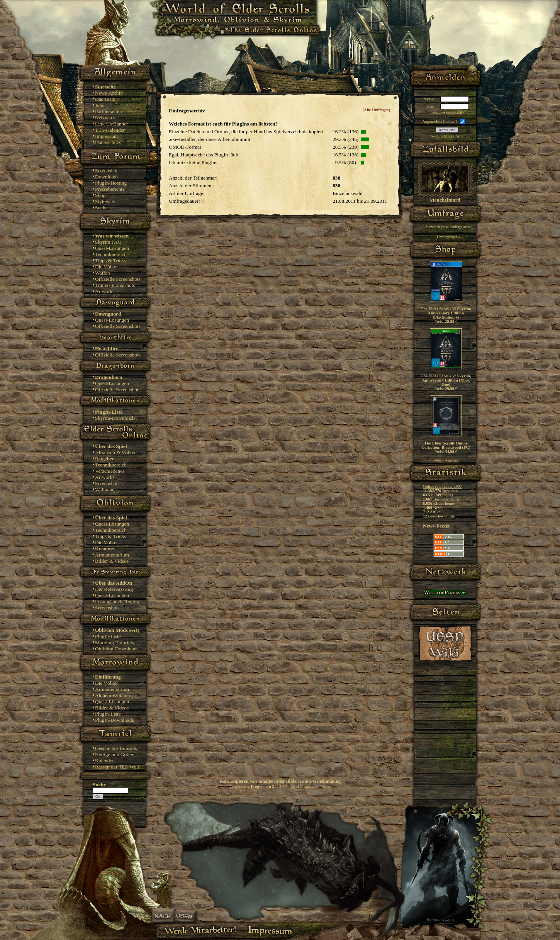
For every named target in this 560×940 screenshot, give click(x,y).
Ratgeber (104, 459)
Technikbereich (111, 254)
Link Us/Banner (112, 124)
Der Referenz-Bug (114, 589)
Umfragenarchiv (449, 237)
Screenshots (107, 171)
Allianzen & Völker (115, 452)
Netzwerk (105, 118)
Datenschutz (108, 142)
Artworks (105, 291)
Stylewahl (105, 201)
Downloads (107, 177)
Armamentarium (112, 555)
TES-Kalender (110, 130)
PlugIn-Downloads (115, 720)
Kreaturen (105, 549)
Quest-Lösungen (112, 248)
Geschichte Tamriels (116, 748)
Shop (100, 195)
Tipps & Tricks (110, 260)
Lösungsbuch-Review (117, 601)
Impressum (106, 136)
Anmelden (447, 130)
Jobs (100, 105)
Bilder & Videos (112, 561)
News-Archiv (109, 93)
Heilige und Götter (114, 754)
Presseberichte (110, 189)
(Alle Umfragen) (376, 110)
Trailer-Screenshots (115, 285)
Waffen (103, 273)
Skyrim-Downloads (115, 418)
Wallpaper (105, 490)
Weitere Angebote (446, 460)
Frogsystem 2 (262, 786)
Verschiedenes (110, 471)
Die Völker (106, 267)
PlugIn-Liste (108, 636)
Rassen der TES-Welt (117, 767)
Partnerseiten (109, 111)
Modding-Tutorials (115, 642)
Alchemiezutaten (112, 695)
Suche (101, 208)
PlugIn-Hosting (111, 183)
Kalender (104, 761)
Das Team (105, 99)
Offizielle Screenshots (118, 279)
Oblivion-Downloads (117, 649)
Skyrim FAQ (108, 242)
